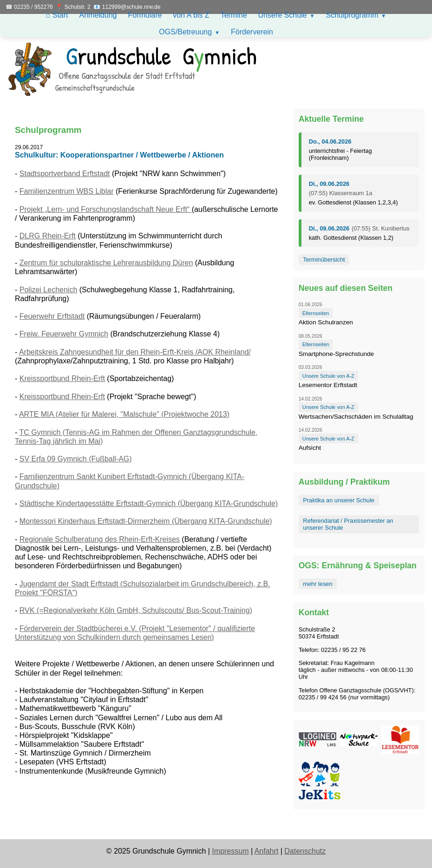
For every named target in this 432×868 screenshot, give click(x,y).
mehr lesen (317, 584)
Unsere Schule (283, 15)
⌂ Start (57, 15)
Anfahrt (267, 851)
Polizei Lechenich (49, 290)
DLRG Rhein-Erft (48, 236)
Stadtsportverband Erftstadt (65, 174)
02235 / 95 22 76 (343, 650)
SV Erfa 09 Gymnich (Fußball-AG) (76, 459)
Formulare (145, 15)
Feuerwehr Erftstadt (52, 316)
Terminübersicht (324, 260)
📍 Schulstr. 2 (73, 7)
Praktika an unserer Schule (339, 500)
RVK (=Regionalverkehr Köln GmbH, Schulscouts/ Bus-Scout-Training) (136, 610)
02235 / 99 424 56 (323, 697)
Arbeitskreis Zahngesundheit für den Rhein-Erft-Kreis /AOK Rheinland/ (135, 352)
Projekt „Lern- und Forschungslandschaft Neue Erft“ (106, 209)
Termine (234, 15)
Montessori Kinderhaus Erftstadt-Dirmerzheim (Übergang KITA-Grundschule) (146, 521)
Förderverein (252, 32)
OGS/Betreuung (185, 32)
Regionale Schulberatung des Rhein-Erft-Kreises (100, 539)
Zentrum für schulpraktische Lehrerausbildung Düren (106, 263)
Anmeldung (98, 15)
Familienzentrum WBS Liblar (67, 191)
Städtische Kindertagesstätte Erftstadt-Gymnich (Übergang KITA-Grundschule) (149, 503)
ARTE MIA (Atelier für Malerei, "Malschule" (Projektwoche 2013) (124, 414)
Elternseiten (316, 313)
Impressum (230, 851)
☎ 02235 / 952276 (29, 7)
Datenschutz (305, 851)
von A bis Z (191, 15)
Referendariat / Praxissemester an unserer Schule (348, 524)
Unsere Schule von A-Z (328, 376)
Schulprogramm (352, 15)
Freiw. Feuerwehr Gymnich (64, 334)
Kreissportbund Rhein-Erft (62, 378)
